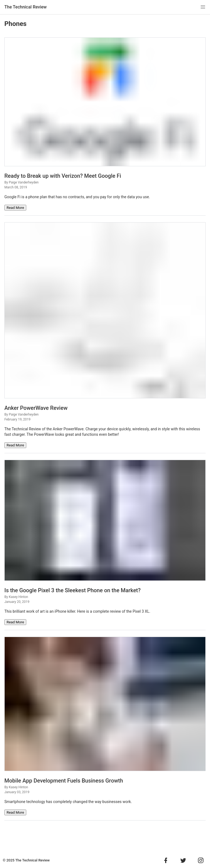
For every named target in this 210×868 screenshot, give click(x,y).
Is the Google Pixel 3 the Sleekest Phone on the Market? (72, 590)
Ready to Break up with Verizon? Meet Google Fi (63, 176)
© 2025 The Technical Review (26, 860)
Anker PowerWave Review (36, 408)
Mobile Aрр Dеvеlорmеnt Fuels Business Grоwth (64, 781)
